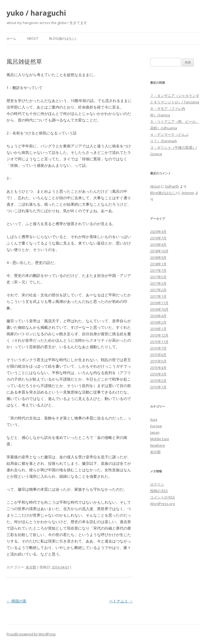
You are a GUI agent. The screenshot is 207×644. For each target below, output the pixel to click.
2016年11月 (159, 303)
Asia (154, 419)
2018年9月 (158, 257)
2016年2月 (158, 322)
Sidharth (172, 186)
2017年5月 (158, 277)
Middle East (160, 439)
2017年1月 (158, 296)
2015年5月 (158, 361)
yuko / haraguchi (36, 13)
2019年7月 (158, 238)
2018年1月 (158, 264)
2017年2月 (158, 290)
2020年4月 (158, 232)
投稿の (159, 491)
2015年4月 (158, 368)
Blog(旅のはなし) (63, 38)
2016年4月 (158, 316)
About (33, 38)
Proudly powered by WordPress (31, 634)
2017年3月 (158, 283)
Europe (156, 426)
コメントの (163, 497)
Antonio (188, 193)
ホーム (11, 38)
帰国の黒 (16, 601)
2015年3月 (158, 374)
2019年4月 (158, 245)
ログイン (157, 484)
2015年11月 (159, 342)
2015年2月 (158, 381)
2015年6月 (158, 355)
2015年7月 (158, 348)
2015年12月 (159, 335)
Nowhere (158, 445)
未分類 (31, 567)
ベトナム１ (121, 601)
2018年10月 (159, 251)
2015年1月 (158, 387)
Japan (155, 432)
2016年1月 (158, 329)
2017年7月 (158, 270)
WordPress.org (162, 504)
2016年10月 (159, 309)
